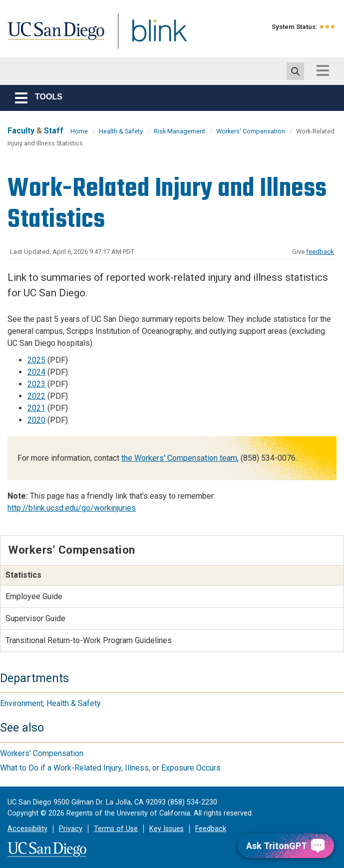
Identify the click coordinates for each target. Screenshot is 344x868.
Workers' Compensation (251, 131)
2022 (36, 396)
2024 (36, 372)
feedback (320, 252)
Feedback (211, 829)
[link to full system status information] (328, 27)
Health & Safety (121, 131)
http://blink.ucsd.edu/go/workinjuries (72, 508)
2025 (36, 360)
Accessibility (27, 829)
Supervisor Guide (35, 618)
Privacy (71, 829)
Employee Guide (34, 596)
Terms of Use (116, 829)
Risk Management (179, 131)
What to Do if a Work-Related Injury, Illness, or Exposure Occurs (110, 768)
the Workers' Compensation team (179, 458)
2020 (36, 420)
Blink (150, 37)
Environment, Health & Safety (50, 703)
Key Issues (167, 829)
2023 (36, 384)
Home (79, 131)
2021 (36, 408)
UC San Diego (52, 37)
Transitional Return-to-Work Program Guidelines (89, 640)
